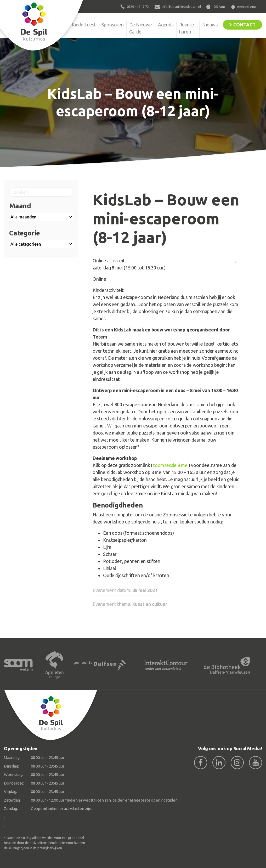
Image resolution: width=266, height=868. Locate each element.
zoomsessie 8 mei (171, 465)
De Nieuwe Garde (141, 28)
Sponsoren (113, 25)
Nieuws (210, 25)
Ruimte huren (187, 28)
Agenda (166, 25)
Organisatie (54, 25)
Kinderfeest (84, 25)
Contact (244, 25)
